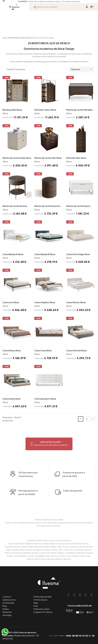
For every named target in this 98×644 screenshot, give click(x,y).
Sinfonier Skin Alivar (76, 158)
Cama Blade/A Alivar (13, 254)
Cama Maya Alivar (12, 350)
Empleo (6, 609)
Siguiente (93, 419)
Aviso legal (7, 615)
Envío (36, 606)
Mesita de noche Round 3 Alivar (47, 206)
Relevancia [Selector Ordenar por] (81, 69)
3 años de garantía (73, 498)
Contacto (7, 597)
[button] (49, 444)
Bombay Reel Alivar (12, 110)
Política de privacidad (42, 597)
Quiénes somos (9, 600)
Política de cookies (42, 609)
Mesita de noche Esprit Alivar (78, 206)
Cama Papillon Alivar (45, 302)
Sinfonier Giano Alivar (45, 110)
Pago (36, 603)
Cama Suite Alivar (12, 399)
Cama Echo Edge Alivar (78, 254)
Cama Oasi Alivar (43, 350)
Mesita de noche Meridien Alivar (79, 110)
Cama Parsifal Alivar (77, 350)
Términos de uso (40, 600)
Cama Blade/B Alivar (45, 254)
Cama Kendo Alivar (76, 302)
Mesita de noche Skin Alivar (48, 158)
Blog (5, 606)
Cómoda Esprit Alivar (45, 399)
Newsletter (7, 612)
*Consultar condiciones (71, 1)
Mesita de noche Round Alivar (15, 206)
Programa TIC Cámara (43, 612)
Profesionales (8, 603)
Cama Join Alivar (11, 302)
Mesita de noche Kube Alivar (17, 158)
